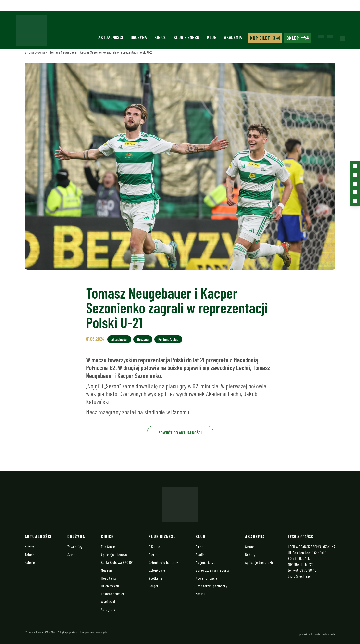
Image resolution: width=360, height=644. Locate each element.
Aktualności (111, 37)
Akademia (233, 37)
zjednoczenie (329, 634)
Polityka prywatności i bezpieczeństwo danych (82, 632)
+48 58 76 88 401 (305, 570)
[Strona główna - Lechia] (31, 32)
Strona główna (35, 52)
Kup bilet (260, 38)
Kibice (160, 37)
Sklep (293, 38)
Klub (212, 37)
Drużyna (139, 37)
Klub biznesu (187, 37)
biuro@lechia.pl (299, 576)
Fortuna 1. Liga (168, 339)
